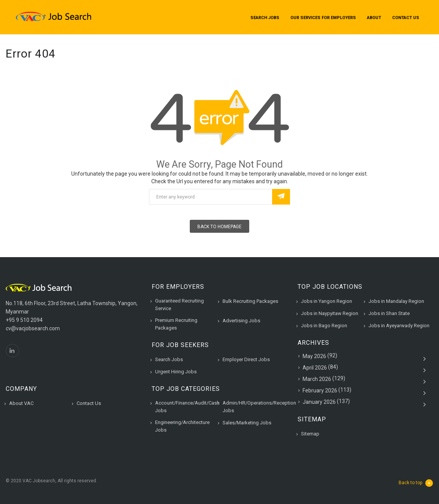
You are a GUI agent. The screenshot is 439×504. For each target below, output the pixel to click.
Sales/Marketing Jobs (247, 423)
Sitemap (310, 434)
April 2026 (315, 368)
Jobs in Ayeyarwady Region (399, 326)
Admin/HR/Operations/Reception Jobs (259, 407)
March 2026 (317, 379)
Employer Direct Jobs (246, 359)
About (374, 18)
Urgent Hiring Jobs (176, 372)
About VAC (21, 403)
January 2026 (319, 402)
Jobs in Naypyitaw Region (330, 313)
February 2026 (320, 390)
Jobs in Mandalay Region (396, 301)
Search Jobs (265, 18)
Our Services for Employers (323, 18)
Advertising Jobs (241, 321)
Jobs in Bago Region (324, 326)
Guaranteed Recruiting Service (179, 305)
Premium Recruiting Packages (176, 324)
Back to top (416, 483)
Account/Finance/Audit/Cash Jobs (187, 407)
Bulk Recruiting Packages (250, 301)
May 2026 (314, 356)
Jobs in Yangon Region (327, 301)
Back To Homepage (219, 227)
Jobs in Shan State (389, 313)
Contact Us (406, 18)
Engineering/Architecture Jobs (182, 426)
